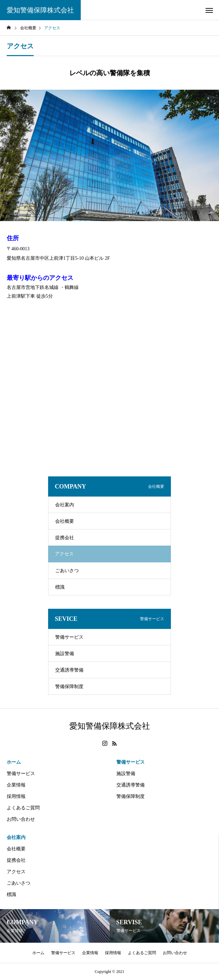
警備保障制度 (69, 687)
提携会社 (65, 538)
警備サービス (69, 637)
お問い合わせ (21, 819)
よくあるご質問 (23, 808)
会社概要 (65, 521)
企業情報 (16, 785)
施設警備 (65, 654)
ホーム (14, 762)
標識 (60, 587)
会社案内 (65, 505)
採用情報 (16, 796)
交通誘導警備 (69, 670)
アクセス (16, 872)
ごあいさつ (67, 571)
